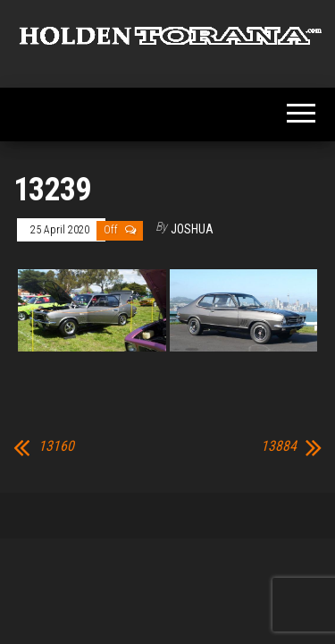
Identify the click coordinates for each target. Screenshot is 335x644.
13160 (56, 446)
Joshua (192, 229)
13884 (279, 446)
